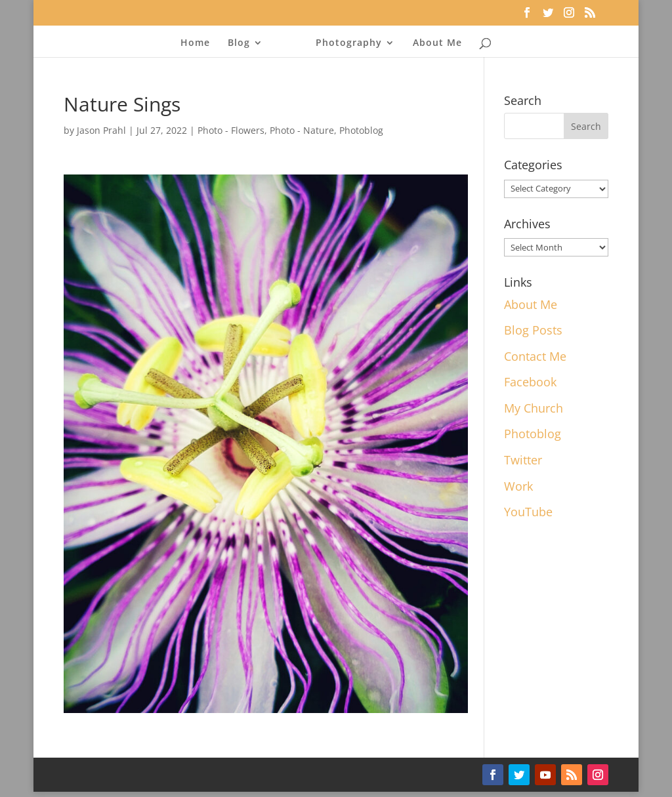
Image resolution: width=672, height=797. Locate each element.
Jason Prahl (101, 130)
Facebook (530, 382)
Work (518, 486)
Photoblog (361, 130)
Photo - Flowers (231, 130)
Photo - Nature (302, 130)
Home (199, 43)
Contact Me (535, 356)
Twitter (523, 460)
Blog (243, 43)
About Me (433, 43)
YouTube (528, 512)
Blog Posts (533, 330)
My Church (534, 408)
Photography (345, 43)
